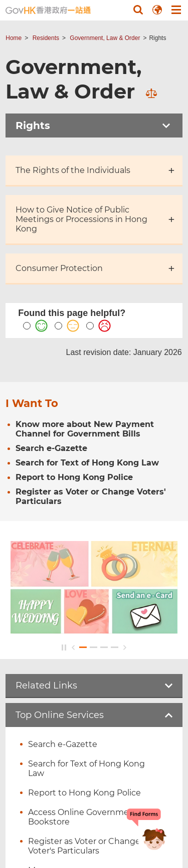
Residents (46, 38)
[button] (138, 9)
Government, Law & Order (105, 38)
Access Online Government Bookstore (83, 817)
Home (14, 38)
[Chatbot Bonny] (147, 832)
